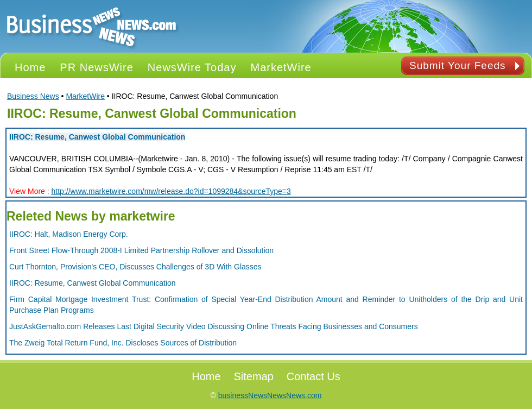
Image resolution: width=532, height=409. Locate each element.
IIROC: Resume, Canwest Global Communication (97, 137)
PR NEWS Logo (92, 26)
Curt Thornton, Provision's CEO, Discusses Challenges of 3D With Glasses (135, 267)
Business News (33, 96)
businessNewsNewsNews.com (270, 395)
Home (206, 376)
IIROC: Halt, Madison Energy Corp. (69, 234)
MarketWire (85, 96)
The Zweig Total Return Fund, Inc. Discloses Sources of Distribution (123, 343)
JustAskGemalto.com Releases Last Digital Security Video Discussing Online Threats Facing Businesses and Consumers (214, 326)
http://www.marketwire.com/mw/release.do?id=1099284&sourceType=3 (171, 191)
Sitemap (254, 376)
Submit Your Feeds (458, 65)
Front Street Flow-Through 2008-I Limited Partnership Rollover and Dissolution (141, 250)
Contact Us (313, 376)
